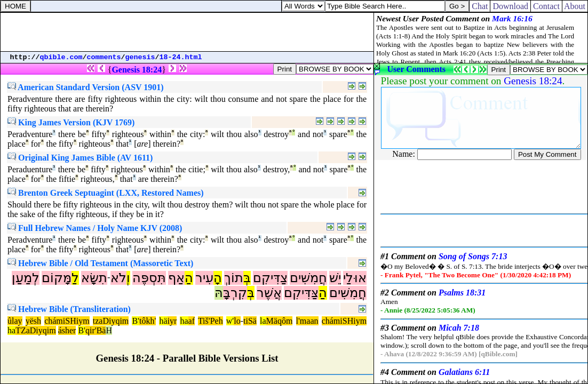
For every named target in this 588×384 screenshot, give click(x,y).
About (575, 6)
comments (104, 57)
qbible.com (61, 57)
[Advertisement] (187, 32)
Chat (480, 6)
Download (510, 6)
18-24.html (181, 57)
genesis (140, 57)
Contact (546, 6)
